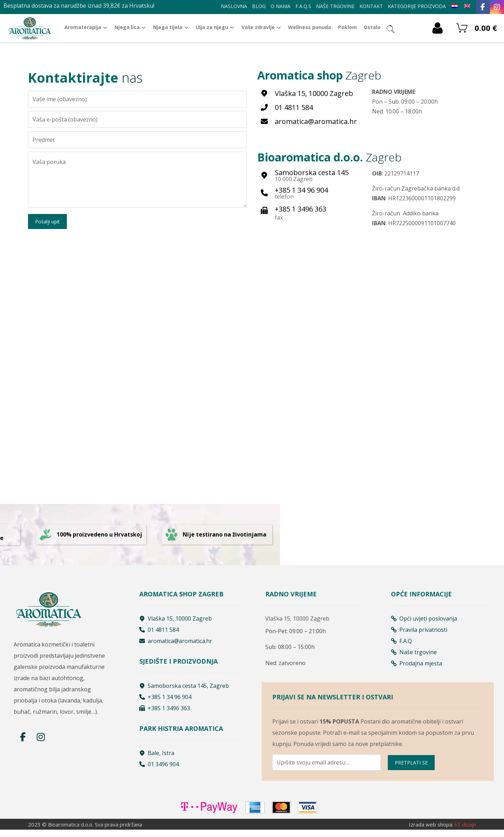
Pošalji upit (47, 222)
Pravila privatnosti (419, 636)
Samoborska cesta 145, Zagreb (184, 692)
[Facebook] (483, 7)
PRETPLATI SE (411, 772)
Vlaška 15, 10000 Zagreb (176, 625)
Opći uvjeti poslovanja (424, 625)
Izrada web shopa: (431, 832)
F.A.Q (401, 648)
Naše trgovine (414, 659)
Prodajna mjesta (416, 670)
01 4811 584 (159, 636)
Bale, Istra (157, 760)
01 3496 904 (159, 771)
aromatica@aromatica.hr (176, 648)
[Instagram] (497, 7)
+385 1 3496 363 (165, 715)
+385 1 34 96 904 (165, 704)
